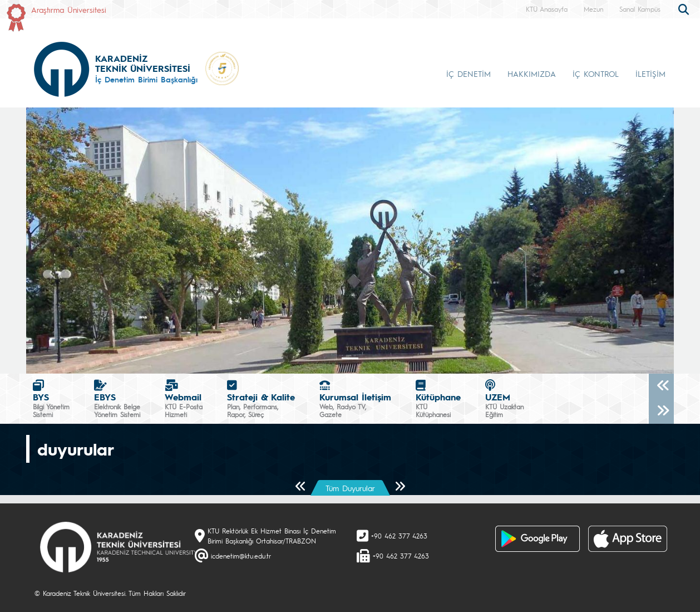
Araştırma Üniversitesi (69, 9)
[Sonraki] (661, 411)
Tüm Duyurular (350, 488)
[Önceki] (661, 386)
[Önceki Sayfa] (301, 487)
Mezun (593, 9)
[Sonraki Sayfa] (400, 487)
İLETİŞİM (650, 74)
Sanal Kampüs (640, 9)
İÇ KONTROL (596, 74)
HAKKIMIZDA (532, 74)
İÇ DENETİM (469, 74)
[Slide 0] (350, 358)
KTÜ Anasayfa (547, 9)
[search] (685, 8)
